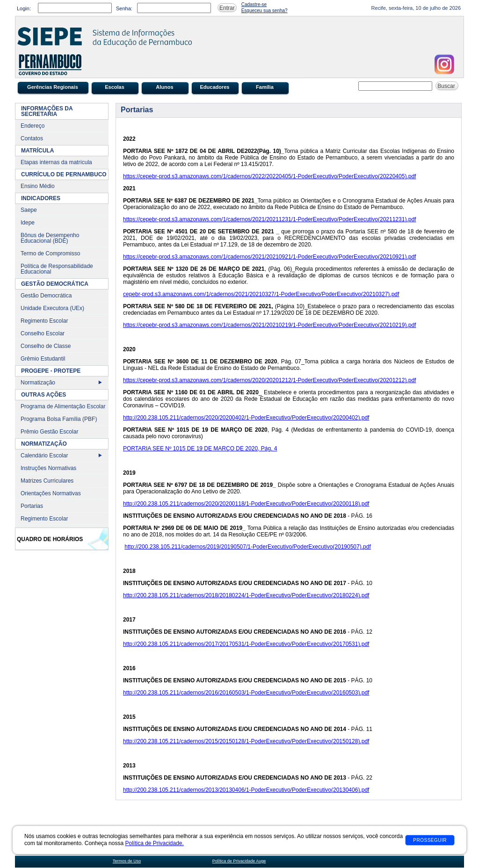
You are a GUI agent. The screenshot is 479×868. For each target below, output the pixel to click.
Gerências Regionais (53, 87)
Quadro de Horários (50, 539)
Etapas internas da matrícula (56, 162)
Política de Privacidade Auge (239, 861)
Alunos (164, 87)
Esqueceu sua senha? (265, 11)
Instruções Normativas (48, 468)
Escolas (115, 87)
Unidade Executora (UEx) (52, 308)
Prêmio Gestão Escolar (49, 432)
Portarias (32, 506)
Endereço (33, 126)
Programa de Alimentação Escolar (63, 406)
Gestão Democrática (46, 296)
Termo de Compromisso (50, 253)
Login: (24, 8)
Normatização (38, 383)
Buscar (447, 86)
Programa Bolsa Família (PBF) (59, 419)
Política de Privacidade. (154, 843)
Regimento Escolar (44, 321)
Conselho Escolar (43, 333)
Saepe (29, 210)
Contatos (32, 138)
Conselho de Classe (46, 346)
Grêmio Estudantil (43, 359)
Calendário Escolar (44, 456)
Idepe (28, 223)
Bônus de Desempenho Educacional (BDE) (50, 238)
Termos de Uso (127, 861)
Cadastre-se (254, 4)
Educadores (215, 87)
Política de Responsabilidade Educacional (57, 269)
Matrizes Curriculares (47, 481)
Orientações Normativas (51, 493)
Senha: (124, 8)
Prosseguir (430, 840)
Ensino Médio (38, 186)
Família (265, 87)
